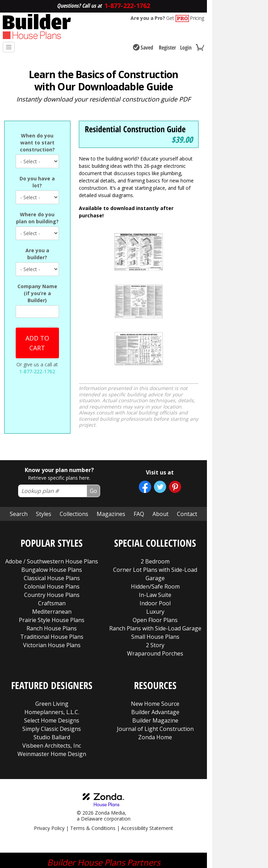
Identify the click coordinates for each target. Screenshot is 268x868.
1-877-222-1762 (37, 371)
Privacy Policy (49, 784)
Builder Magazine (155, 676)
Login (186, 47)
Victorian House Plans (52, 601)
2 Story (155, 601)
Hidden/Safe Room (155, 542)
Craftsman (52, 559)
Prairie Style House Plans (52, 576)
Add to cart (37, 343)
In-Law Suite (155, 551)
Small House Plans (155, 592)
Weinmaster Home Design (52, 710)
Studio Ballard (52, 693)
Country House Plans (52, 551)
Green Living (52, 659)
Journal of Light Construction (155, 684)
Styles (44, 470)
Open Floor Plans (155, 576)
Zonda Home (155, 693)
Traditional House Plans (52, 592)
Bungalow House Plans (52, 525)
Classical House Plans (52, 534)
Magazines (111, 470)
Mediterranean (52, 567)
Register (167, 47)
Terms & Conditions (93, 784)
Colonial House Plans (52, 542)
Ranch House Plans (52, 584)
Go (93, 447)
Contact (187, 470)
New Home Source (155, 659)
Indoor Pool (155, 559)
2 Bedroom (155, 517)
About (161, 470)
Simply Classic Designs (52, 684)
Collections (74, 470)
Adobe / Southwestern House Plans (52, 517)
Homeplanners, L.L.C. (52, 668)
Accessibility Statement (147, 784)
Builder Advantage (155, 668)
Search (19, 470)
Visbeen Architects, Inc (52, 701)
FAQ (139, 470)
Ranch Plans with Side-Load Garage (155, 584)
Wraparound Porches (155, 609)
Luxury (155, 567)
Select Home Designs (52, 676)
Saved (143, 47)
